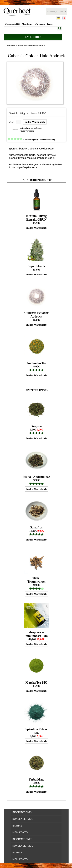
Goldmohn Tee (36, 363)
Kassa (50, 24)
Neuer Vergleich (27, 131)
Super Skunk (36, 266)
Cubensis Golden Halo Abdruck (31, 45)
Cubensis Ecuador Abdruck (36, 315)
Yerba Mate (36, 779)
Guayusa (37, 426)
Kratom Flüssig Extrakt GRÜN (37, 218)
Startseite (11, 45)
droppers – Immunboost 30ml (36, 634)
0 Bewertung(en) (30, 139)
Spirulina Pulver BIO (37, 731)
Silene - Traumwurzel (36, 580)
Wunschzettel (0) (12, 24)
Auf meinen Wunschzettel (31, 128)
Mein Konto (27, 24)
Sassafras (37, 527)
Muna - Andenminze (36, 477)
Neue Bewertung (47, 139)
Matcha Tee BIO (36, 683)
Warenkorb (40, 24)
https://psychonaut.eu (27, 167)
